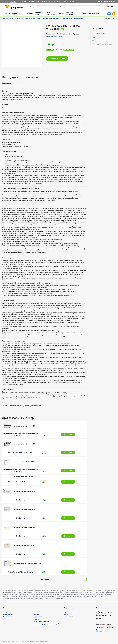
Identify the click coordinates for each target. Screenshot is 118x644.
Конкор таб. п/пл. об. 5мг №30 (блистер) (27, 563)
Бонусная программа (70, 14)
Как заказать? (51, 14)
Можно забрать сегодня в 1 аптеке (60, 49)
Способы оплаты (8, 617)
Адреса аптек (38, 14)
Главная (30, 14)
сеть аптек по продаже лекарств (31, 641)
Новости (36, 619)
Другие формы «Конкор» (54, 36)
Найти (95, 7)
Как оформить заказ (9, 612)
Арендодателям (69, 617)
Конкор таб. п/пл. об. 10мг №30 (24, 426)
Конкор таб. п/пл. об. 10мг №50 (24, 444)
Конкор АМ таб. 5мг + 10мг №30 (24, 492)
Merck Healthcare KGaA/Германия (20, 453)
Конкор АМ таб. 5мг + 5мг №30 (23, 546)
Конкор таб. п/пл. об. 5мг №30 (23, 462)
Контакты (96, 14)
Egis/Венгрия (20, 500)
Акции (62, 14)
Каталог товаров (10, 14)
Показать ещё (44, 580)
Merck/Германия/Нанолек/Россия (20, 572)
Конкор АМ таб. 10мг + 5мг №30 (24, 510)
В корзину (68, 434)
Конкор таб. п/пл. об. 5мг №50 (23, 477)
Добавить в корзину (57, 59)
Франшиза (68, 612)
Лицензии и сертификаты (41, 622)
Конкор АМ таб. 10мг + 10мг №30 (24, 528)
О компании (37, 612)
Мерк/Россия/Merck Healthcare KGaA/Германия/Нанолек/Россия (20, 434)
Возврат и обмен (8, 614)
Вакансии (87, 14)
